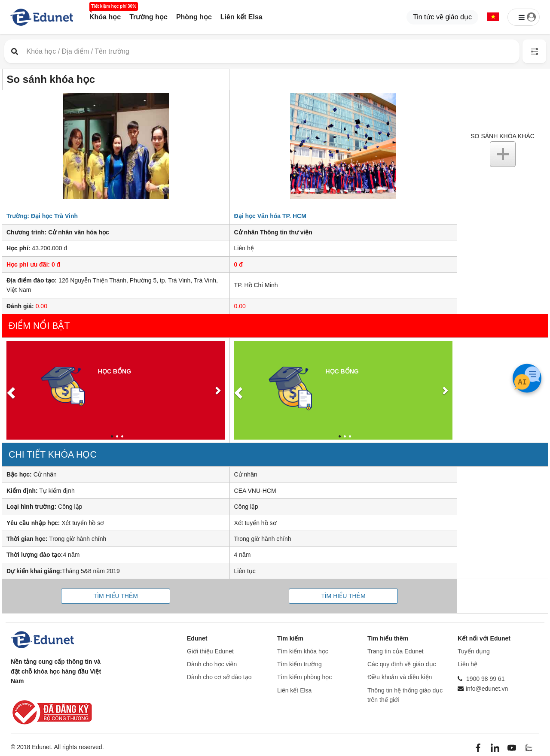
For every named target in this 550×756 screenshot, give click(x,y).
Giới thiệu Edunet (210, 651)
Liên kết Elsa (241, 17)
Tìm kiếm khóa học (303, 651)
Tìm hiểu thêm (116, 596)
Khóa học (105, 17)
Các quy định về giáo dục (402, 664)
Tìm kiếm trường (299, 664)
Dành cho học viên (212, 664)
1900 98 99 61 (486, 679)
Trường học (148, 17)
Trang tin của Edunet (396, 651)
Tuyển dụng (474, 651)
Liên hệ (467, 664)
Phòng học (194, 17)
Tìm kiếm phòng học (304, 677)
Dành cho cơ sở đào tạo (219, 677)
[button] (493, 17)
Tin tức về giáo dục (442, 17)
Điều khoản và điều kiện (400, 677)
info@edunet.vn (487, 689)
